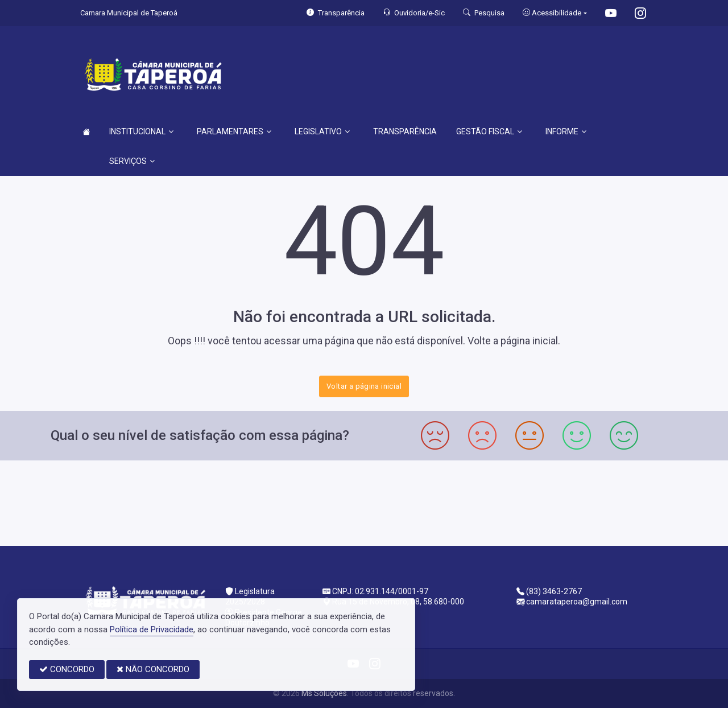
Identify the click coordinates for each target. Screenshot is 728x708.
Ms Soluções (324, 693)
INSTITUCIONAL (141, 131)
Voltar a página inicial (364, 386)
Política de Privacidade (152, 629)
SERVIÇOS (132, 161)
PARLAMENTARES (234, 131)
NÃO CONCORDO (153, 669)
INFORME (566, 131)
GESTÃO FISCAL (489, 131)
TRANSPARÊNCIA (405, 131)
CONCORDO (67, 669)
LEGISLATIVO (322, 131)
